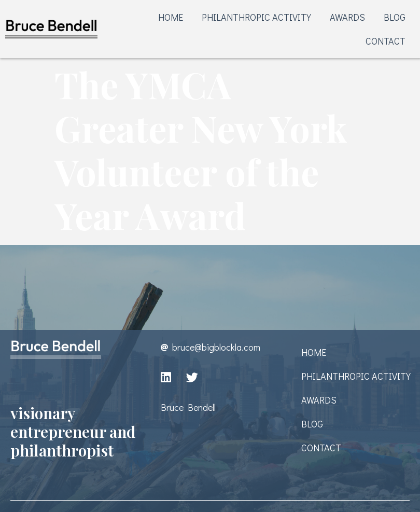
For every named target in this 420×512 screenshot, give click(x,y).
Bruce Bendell (188, 407)
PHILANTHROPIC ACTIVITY (256, 17)
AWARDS (347, 17)
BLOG (395, 17)
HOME (171, 17)
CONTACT (386, 41)
